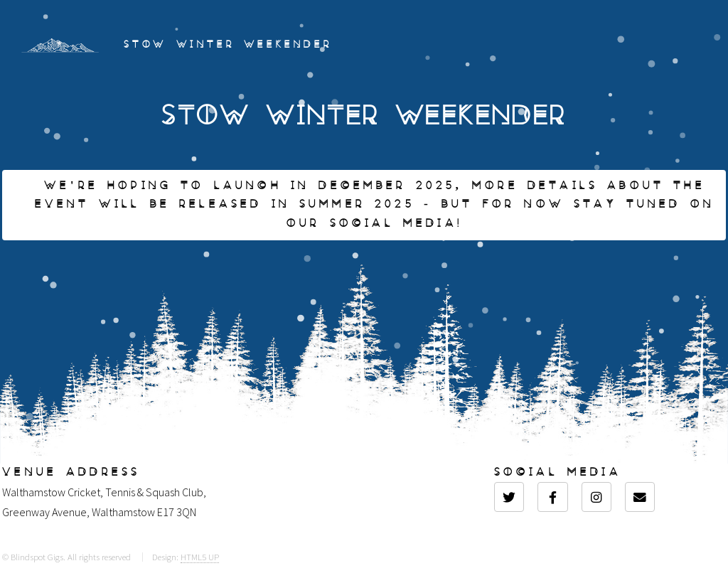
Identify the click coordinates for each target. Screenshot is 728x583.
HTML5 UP (200, 557)
